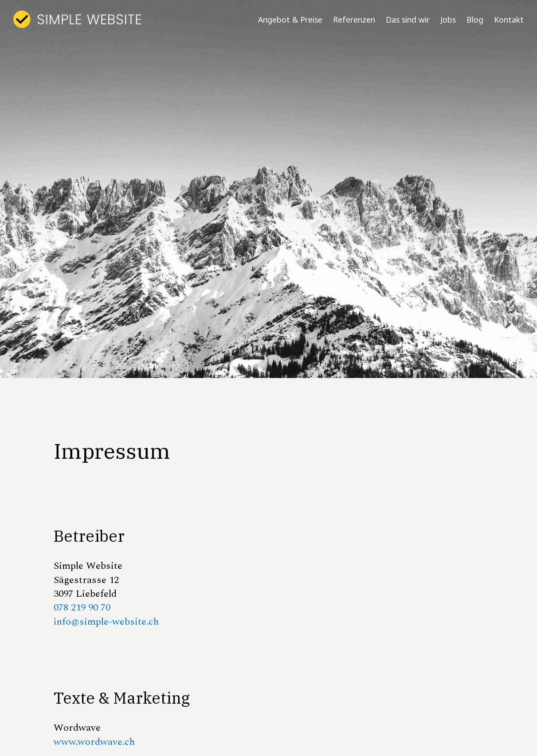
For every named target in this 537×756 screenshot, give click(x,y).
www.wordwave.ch (94, 742)
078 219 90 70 (82, 607)
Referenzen (354, 20)
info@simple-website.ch (106, 622)
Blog (475, 20)
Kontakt (509, 20)
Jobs (448, 20)
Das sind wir (408, 20)
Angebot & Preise (290, 20)
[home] (77, 19)
